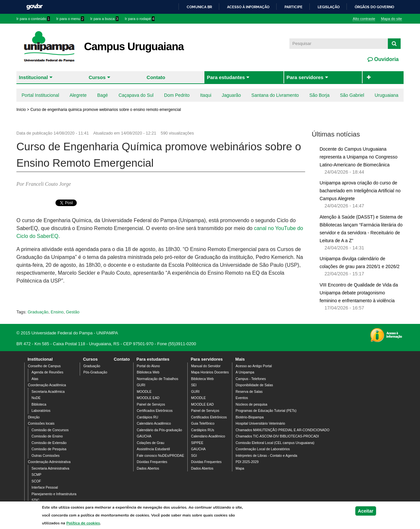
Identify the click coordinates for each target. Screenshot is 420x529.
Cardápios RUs (202, 430)
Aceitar (366, 511)
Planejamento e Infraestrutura (54, 494)
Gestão (73, 312)
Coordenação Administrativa (49, 462)
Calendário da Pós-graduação (159, 430)
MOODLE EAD (148, 398)
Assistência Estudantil (153, 449)
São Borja (319, 95)
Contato (156, 77)
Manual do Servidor (206, 366)
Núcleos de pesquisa (251, 404)
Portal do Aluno (148, 366)
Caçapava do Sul (136, 95)
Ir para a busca (104, 19)
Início (21, 110)
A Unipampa (245, 372)
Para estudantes (226, 77)
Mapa (240, 468)
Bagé (103, 95)
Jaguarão (231, 95)
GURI (141, 385)
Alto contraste (364, 19)
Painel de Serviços (151, 404)
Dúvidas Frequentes (152, 462)
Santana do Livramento (275, 95)
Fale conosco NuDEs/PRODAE (160, 456)
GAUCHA (144, 436)
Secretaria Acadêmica (48, 392)
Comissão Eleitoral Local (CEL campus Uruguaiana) (275, 443)
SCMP (36, 475)
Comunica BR (199, 7)
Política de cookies (83, 523)
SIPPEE (197, 443)
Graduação (38, 312)
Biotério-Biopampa (250, 417)
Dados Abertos (148, 468)
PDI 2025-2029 (247, 462)
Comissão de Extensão (49, 443)
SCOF (36, 481)
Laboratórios (41, 411)
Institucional (33, 77)
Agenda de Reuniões (47, 372)
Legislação (329, 7)
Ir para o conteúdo (33, 19)
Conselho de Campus (44, 366)
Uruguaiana (387, 95)
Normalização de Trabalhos (157, 379)
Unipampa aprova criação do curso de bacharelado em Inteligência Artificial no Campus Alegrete (360, 191)
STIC (35, 500)
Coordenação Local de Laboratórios (263, 449)
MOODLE (144, 392)
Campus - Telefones (251, 379)
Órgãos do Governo (374, 7)
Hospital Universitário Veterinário (260, 423)
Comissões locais (41, 423)
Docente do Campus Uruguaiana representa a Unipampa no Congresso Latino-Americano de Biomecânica (358, 157)
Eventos (242, 398)
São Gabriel (352, 95)
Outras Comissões (45, 456)
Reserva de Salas (249, 392)
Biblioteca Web (148, 372)
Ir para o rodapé (140, 19)
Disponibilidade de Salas (254, 385)
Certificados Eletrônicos (155, 411)
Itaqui (206, 95)
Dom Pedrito (177, 95)
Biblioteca (39, 404)
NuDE (36, 398)
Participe (294, 7)
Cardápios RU (147, 417)
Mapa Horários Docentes (210, 372)
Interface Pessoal (45, 487)
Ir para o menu (70, 19)
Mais (240, 359)
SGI (194, 456)
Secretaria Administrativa (50, 468)
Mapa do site (391, 19)
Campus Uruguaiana (134, 46)
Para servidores (305, 77)
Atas (35, 379)
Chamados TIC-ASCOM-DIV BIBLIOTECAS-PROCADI (277, 436)
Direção (34, 417)
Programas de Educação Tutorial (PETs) (266, 411)
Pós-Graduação (95, 372)
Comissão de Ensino (47, 436)
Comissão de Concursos (50, 430)
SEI (194, 385)
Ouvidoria (386, 59)
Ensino (57, 312)
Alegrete (78, 95)
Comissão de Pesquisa (49, 449)
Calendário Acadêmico (154, 423)
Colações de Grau (151, 443)
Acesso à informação (248, 7)
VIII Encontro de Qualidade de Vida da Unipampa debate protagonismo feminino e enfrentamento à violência (359, 293)
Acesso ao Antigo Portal (254, 366)
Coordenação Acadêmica (47, 385)
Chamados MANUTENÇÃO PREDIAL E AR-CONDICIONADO (283, 430)
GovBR (34, 7)
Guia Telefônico (203, 423)
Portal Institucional (40, 95)
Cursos (97, 77)
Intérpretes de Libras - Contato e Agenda (266, 456)
